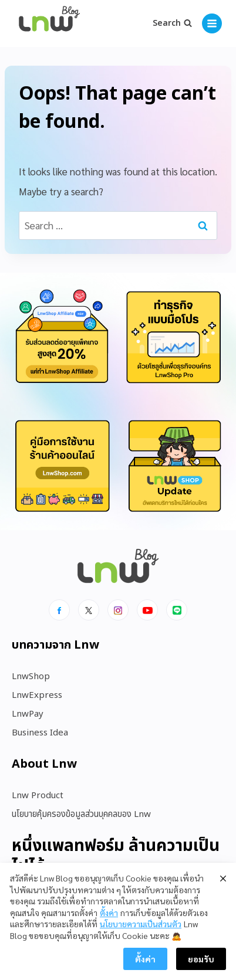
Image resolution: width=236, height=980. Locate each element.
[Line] (177, 610)
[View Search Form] (172, 23)
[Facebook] (59, 610)
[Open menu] (212, 23)
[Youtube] (147, 610)
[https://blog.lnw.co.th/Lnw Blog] (49, 24)
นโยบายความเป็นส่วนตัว (141, 925)
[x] (89, 610)
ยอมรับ (201, 960)
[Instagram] (118, 610)
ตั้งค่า (109, 914)
